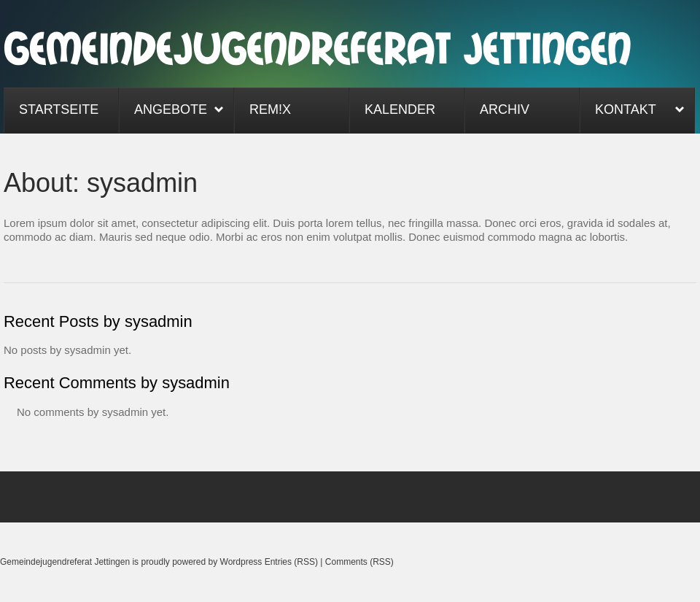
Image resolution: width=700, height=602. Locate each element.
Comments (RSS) (359, 562)
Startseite (59, 109)
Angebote (171, 111)
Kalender (400, 109)
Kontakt (632, 111)
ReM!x (270, 109)
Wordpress (241, 562)
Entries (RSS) (291, 562)
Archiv (505, 109)
